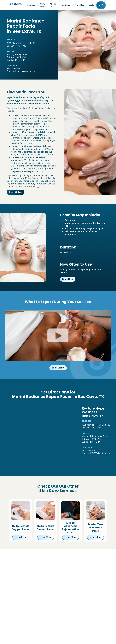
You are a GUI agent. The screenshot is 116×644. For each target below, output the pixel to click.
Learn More (21, 538)
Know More (42, 5)
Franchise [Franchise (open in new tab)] (79, 5)
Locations (65, 5)
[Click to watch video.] (58, 336)
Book (101, 5)
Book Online (16, 192)
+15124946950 (14, 69)
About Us (53, 5)
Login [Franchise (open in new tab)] (91, 5)
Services (31, 5)
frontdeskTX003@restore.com (21, 72)
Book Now (68, 279)
